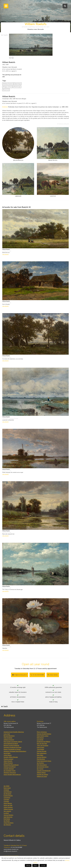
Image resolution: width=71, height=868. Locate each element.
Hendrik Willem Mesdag (11, 757)
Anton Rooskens (9, 823)
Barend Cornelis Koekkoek (11, 745)
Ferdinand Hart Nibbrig (44, 742)
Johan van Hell (8, 805)
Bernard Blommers (9, 736)
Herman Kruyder (42, 751)
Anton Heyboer (8, 807)
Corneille (6, 801)
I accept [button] (43, 865)
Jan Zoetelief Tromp (10, 771)
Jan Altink (7, 786)
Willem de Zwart (42, 776)
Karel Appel (7, 788)
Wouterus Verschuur (10, 773)
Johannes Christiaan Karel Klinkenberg (15, 751)
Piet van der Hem (42, 744)
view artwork (6, 254)
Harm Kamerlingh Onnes (44, 761)
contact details (53, 675)
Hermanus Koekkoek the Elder (13, 747)
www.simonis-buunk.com (11, 849)
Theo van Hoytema (43, 745)
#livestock (6, 90)
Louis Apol (7, 734)
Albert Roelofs (8, 761)
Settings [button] (28, 865)
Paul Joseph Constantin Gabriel (13, 742)
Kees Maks (40, 755)
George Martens (42, 757)
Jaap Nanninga (8, 817)
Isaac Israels (41, 747)
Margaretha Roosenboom (11, 765)
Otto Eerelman (8, 738)
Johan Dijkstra (8, 803)
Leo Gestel (40, 740)
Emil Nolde (7, 819)
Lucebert (6, 813)
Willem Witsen (41, 773)
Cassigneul (7, 798)
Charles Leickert (8, 759)
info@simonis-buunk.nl (10, 851)
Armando (6, 790)
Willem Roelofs (8, 763)
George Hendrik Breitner (44, 734)
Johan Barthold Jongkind (11, 744)
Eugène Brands (8, 796)
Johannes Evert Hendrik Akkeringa (14, 732)
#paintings (18, 84)
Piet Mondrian (41, 759)
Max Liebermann (42, 753)
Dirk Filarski (40, 738)
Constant (6, 800)
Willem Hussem (8, 809)
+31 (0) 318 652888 (37, 675)
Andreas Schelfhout (10, 767)
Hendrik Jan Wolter (42, 775)
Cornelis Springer (9, 769)
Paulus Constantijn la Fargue (12, 749)
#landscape (17, 87)
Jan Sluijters (40, 763)
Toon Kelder (40, 749)
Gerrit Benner (8, 792)
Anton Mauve (8, 755)
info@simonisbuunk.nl (20, 675)
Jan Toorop (40, 769)
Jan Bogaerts (7, 794)
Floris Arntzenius (42, 732)
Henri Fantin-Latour (43, 736)
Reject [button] (35, 865)
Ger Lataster (7, 811)
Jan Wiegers (7, 825)
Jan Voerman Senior (43, 767)
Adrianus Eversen (9, 740)
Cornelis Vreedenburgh (44, 771)
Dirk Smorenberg (42, 765)
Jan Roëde (7, 821)
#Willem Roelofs (8, 84)
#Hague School (7, 87)
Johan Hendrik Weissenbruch (12, 775)
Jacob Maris (7, 753)
